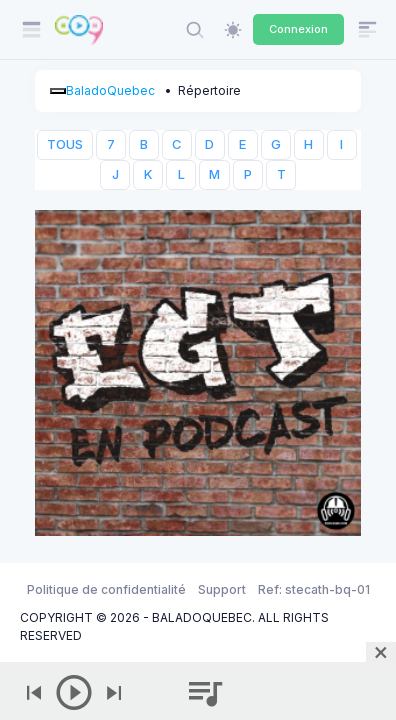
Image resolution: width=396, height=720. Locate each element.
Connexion (298, 29)
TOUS (65, 144)
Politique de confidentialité (106, 589)
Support (222, 589)
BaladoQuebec (110, 90)
